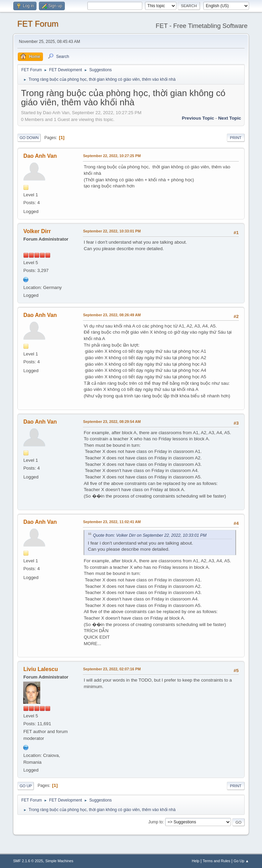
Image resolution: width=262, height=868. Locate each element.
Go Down (29, 138)
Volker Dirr (37, 231)
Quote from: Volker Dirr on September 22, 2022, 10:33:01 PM (150, 535)
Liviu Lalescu (40, 669)
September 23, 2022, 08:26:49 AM (112, 315)
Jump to (156, 822)
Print (236, 138)
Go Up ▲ (241, 861)
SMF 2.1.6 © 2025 (28, 861)
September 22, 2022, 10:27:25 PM (112, 156)
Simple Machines (59, 861)
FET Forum (38, 24)
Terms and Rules (216, 861)
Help (195, 861)
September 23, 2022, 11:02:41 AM (112, 522)
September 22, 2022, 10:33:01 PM (112, 231)
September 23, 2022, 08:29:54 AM (112, 422)
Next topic (229, 118)
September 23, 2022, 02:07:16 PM (112, 669)
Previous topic (198, 118)
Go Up (26, 786)
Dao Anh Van (40, 156)
